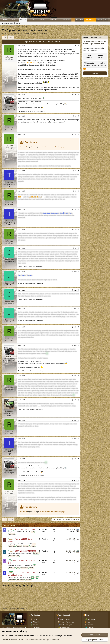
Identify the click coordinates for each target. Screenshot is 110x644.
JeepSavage (12, 544)
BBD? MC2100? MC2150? (25, 551)
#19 (75, 459)
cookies (17, 636)
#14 (75, 345)
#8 (76, 230)
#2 (76, 95)
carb (33, 532)
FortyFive (11, 532)
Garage (32, 20)
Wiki (14, 20)
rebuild (33, 546)
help (18, 568)
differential (12, 568)
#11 (75, 290)
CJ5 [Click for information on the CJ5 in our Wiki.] (19, 197)
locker (32, 568)
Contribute (95, 73)
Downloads (53, 20)
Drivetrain (26, 532)
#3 (76, 116)
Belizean (73, 531)
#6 (76, 191)
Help (88, 622)
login (37, 147)
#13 (75, 327)
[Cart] (100, 20)
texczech (11, 577)
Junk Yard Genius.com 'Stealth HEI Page (58, 213)
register (30, 147)
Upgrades (90, 628)
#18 (75, 439)
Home (5, 20)
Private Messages (66, 625)
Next (10, 37)
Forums (23, 20)
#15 (75, 376)
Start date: (21, 34)
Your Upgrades (65, 628)
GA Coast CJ (12, 565)
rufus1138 (7, 34)
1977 (32, 577)
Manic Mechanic (71, 553)
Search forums (15, 23)
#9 (76, 248)
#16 (75, 400)
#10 (75, 272)
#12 (75, 309)
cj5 (34, 565)
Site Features (91, 619)
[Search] (106, 20)
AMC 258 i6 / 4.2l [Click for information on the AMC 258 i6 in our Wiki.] (32, 63)
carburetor (12, 546)
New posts (5, 23)
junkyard (19, 546)
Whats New (36, 622)
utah (18, 556)
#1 (79, 46)
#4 (76, 134)
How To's (90, 625)
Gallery (42, 20)
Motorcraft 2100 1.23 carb (25, 530)
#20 (75, 480)
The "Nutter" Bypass (25, 275)
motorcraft (12, 534)
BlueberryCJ (12, 553)
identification (25, 568)
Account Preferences (67, 622)
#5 (76, 171)
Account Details (65, 619)
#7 (76, 209)
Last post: (39, 34)
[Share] (76, 46)
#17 (75, 420)
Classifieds (66, 20)
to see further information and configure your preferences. (31, 640)
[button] (9, 20)
